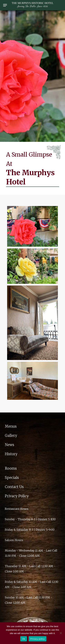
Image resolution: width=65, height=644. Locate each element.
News (10, 445)
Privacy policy (38, 639)
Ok (23, 639)
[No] (61, 633)
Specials (12, 478)
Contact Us (14, 487)
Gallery (11, 436)
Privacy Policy (17, 496)
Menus (11, 426)
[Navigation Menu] (5, 5)
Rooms (11, 468)
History (11, 454)
